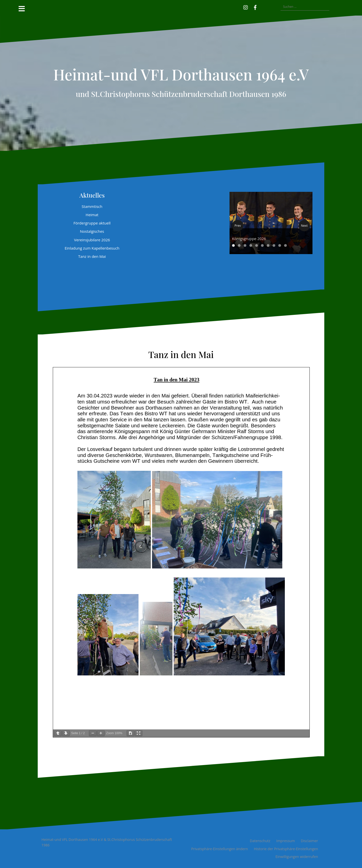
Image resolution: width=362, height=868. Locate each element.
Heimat (92, 215)
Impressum (286, 841)
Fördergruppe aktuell (92, 223)
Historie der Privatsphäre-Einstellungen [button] (286, 849)
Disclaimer (309, 841)
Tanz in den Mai (92, 256)
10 (285, 245)
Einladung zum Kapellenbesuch (92, 248)
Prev (238, 226)
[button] (262, 7)
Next (304, 226)
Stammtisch (92, 206)
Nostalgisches (92, 231)
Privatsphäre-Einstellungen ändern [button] (219, 849)
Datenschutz (260, 841)
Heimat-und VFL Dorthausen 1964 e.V (181, 74)
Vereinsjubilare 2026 (92, 240)
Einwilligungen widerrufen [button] (297, 857)
